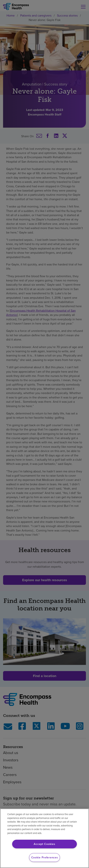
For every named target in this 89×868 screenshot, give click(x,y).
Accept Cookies (44, 844)
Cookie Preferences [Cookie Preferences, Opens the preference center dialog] (45, 857)
